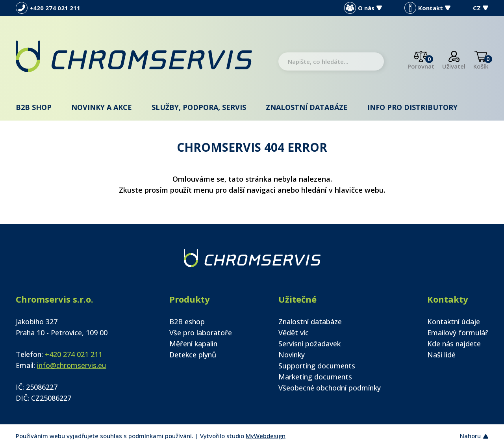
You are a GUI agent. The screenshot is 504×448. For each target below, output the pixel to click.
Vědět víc (294, 333)
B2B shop (34, 107)
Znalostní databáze (307, 107)
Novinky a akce (102, 107)
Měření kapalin (193, 344)
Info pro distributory (412, 107)
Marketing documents (315, 377)
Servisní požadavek (309, 344)
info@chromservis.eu (72, 365)
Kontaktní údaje (454, 322)
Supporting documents (317, 366)
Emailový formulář (458, 333)
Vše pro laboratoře (201, 333)
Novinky (292, 355)
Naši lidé (441, 355)
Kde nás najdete (454, 344)
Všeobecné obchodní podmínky (330, 388)
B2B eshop (187, 322)
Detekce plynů (193, 355)
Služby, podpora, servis (199, 107)
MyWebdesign (266, 436)
